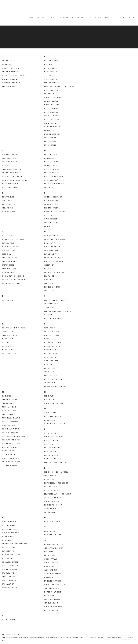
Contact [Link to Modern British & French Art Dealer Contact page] (122, 17)
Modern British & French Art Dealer (20, 8)
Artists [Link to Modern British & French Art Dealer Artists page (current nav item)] (51, 17)
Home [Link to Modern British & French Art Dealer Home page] (31, 17)
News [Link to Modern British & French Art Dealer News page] (89, 17)
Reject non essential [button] (114, 638)
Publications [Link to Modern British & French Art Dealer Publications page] (77, 17)
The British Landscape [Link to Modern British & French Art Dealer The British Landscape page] (104, 17)
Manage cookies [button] (96, 638)
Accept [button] (131, 638)
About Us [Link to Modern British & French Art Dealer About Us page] (40, 17)
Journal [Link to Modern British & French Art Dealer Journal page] (132, 17)
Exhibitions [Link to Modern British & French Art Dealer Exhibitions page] (63, 17)
